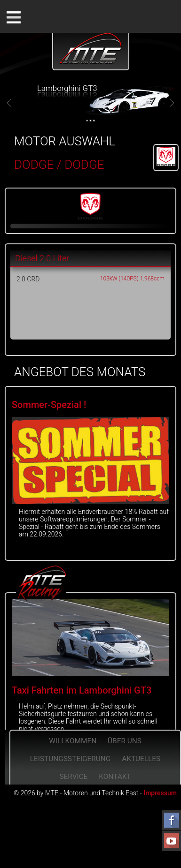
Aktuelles (141, 759)
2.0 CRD (28, 279)
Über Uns (125, 741)
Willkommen (73, 741)
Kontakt (115, 777)
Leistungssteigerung (71, 759)
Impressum (160, 793)
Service (73, 777)
